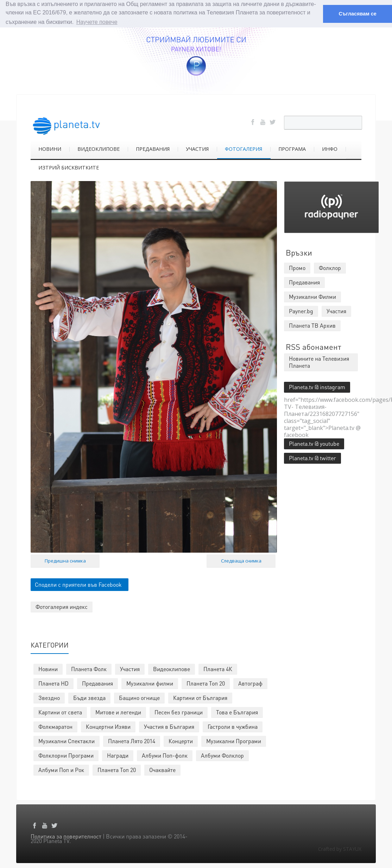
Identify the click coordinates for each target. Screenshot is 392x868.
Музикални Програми (234, 741)
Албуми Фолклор (222, 755)
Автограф (250, 683)
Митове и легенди (118, 712)
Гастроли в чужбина (233, 726)
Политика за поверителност (66, 836)
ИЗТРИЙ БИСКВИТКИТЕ (69, 167)
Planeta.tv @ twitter (312, 458)
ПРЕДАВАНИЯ (153, 149)
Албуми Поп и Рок (61, 769)
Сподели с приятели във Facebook (78, 584)
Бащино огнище (139, 697)
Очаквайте (162, 769)
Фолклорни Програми (66, 755)
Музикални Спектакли (67, 741)
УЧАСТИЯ (197, 149)
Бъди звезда (89, 697)
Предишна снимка (65, 560)
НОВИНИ (50, 149)
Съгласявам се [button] (357, 14)
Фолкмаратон (55, 726)
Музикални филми (150, 683)
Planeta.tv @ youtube (314, 443)
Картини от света (60, 712)
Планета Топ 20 (206, 683)
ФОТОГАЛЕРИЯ (244, 149)
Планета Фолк (89, 668)
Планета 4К (218, 668)
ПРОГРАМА (292, 149)
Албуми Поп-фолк (165, 755)
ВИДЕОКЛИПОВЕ (99, 149)
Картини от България (200, 697)
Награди (118, 755)
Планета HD (53, 683)
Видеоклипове (172, 668)
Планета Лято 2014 (132, 741)
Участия (130, 668)
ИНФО (330, 149)
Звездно (49, 697)
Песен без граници (179, 712)
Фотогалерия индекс (62, 606)
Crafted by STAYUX (340, 848)
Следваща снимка (241, 560)
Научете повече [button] (97, 22)
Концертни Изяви (108, 726)
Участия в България (169, 726)
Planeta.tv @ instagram (317, 387)
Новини (48, 668)
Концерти (181, 741)
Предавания (97, 683)
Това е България (237, 712)
